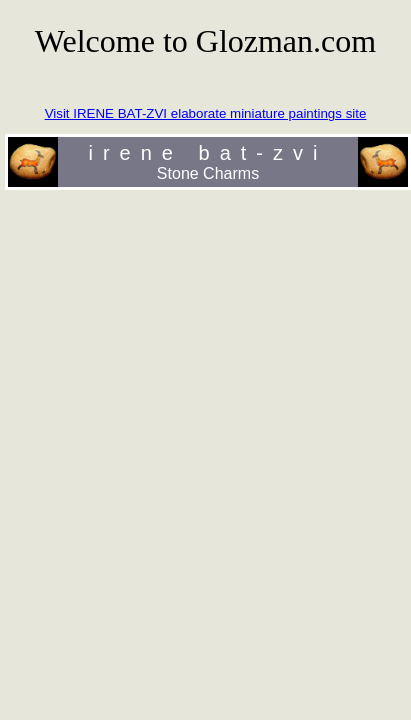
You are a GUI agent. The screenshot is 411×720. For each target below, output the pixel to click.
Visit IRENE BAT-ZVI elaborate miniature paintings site (206, 113)
